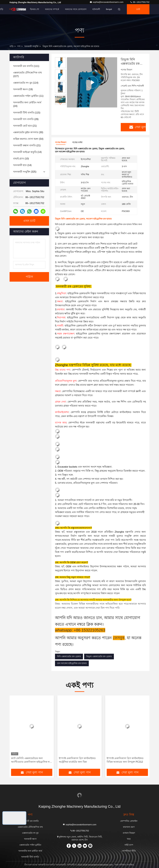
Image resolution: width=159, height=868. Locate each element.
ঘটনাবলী (96, 9)
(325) (25, 172)
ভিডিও (21, 9)
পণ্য (11, 9)
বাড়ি (12, 46)
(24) (27, 104)
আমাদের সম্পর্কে (52, 9)
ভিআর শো (35, 9)
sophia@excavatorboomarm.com (107, 2)
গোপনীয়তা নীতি (129, 851)
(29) (26, 119)
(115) (27, 113)
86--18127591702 (140, 2)
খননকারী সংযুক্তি (31, 46)
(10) (21, 159)
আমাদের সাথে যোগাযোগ (76, 9)
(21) (25, 126)
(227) (27, 74)
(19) (23, 89)
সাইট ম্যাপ (129, 845)
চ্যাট (138, 9)
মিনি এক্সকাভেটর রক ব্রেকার (69, 656)
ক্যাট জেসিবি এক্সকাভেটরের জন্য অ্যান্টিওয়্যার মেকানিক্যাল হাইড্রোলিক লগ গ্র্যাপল (31, 760)
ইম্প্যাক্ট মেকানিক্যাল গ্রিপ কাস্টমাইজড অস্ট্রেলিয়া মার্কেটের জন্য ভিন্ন (77, 760)
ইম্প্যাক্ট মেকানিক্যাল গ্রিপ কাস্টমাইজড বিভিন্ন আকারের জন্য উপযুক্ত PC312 (125, 760)
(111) (26, 66)
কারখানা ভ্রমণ (129, 827)
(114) (26, 83)
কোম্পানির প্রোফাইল (129, 821)
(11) (28, 96)
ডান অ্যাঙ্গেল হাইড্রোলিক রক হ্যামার (72, 663)
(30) (28, 132)
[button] (60, 104)
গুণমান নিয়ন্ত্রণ (129, 833)
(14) (27, 152)
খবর (129, 839)
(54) (28, 139)
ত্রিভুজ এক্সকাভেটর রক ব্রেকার (99, 656)
